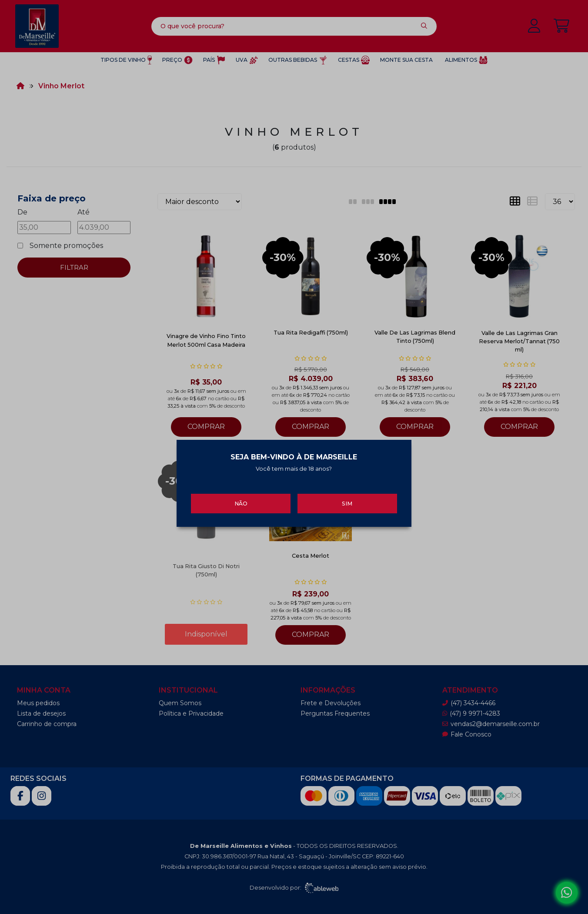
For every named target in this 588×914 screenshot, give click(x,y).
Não (241, 499)
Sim (347, 499)
